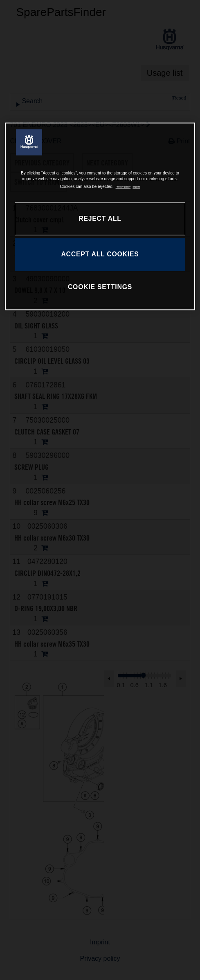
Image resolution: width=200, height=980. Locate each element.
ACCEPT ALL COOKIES (100, 255)
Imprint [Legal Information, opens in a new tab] (136, 187)
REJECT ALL (100, 219)
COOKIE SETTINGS (100, 287)
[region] (100, 216)
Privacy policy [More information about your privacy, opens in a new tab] (123, 187)
